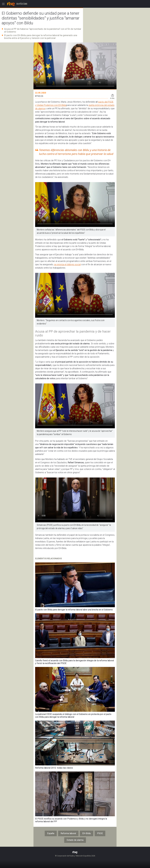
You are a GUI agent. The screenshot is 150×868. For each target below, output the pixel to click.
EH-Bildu (87, 833)
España (51, 833)
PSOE (100, 833)
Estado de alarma (75, 840)
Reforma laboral (68, 833)
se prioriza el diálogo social (67, 264)
